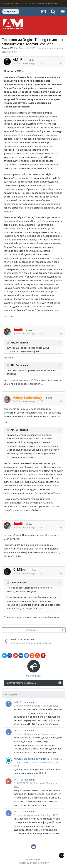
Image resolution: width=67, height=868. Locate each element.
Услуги (6, 3)
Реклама (15, 3)
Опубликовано (29, 63)
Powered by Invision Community (34, 863)
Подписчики (30, 630)
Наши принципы (45, 3)
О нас (57, 3)
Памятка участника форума (21, 683)
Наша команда (28, 3)
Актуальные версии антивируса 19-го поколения (38, 759)
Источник (9, 316)
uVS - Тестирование (24, 702)
